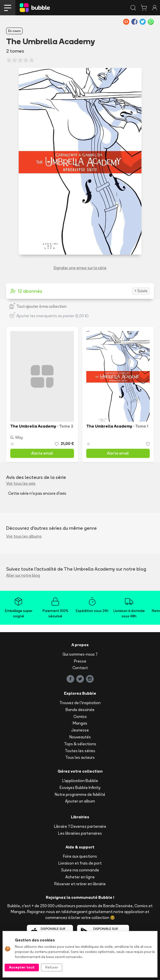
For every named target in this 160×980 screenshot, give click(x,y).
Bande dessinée (80, 710)
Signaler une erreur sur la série (80, 268)
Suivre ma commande (80, 870)
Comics (80, 717)
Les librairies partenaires (80, 833)
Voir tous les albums (24, 536)
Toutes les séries (80, 751)
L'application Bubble (80, 781)
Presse (80, 661)
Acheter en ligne (80, 877)
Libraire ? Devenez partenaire (80, 826)
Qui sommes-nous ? (80, 654)
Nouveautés (80, 737)
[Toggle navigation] (8, 8)
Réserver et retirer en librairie (80, 884)
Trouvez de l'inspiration (80, 703)
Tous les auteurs (80, 757)
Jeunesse (80, 730)
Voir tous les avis (21, 483)
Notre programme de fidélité (80, 794)
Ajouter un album (80, 801)
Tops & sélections (80, 744)
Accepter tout (22, 967)
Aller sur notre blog (23, 575)
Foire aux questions (80, 856)
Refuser (52, 967)
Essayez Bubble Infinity (80, 788)
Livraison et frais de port (80, 863)
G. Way (17, 437)
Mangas (80, 723)
